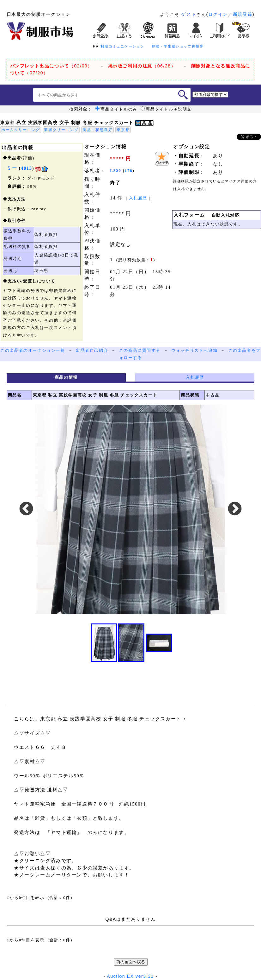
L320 (115, 171)
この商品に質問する (140, 350)
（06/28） (142, 66)
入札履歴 (138, 198)
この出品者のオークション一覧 (33, 350)
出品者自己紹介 (92, 350)
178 (129, 171)
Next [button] (235, 509)
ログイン (218, 14)
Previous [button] (26, 509)
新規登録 (243, 14)
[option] (131, 509)
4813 (27, 168)
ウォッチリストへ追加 (194, 350)
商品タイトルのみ (116, 109)
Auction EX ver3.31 (130, 976)
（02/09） (51, 66)
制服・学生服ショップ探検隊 (178, 46)
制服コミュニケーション (122, 46)
